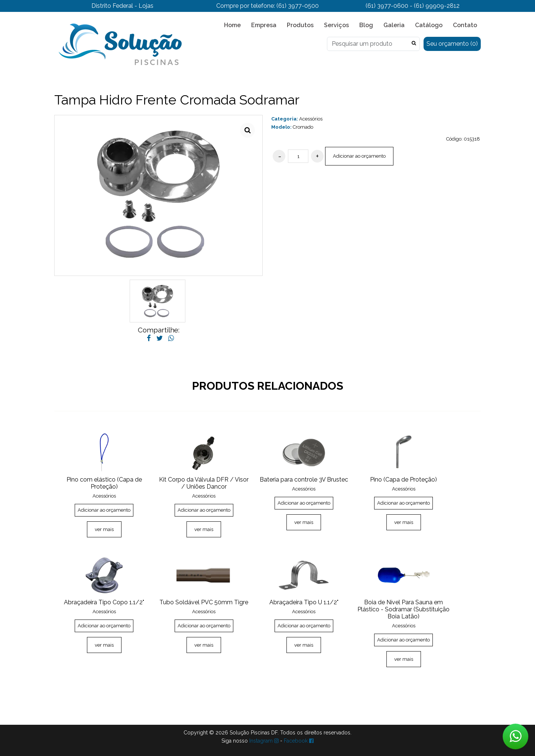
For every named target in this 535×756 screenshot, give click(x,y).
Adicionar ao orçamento (359, 156)
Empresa (264, 25)
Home (232, 25)
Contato (465, 25)
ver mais (104, 529)
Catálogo (429, 25)
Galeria (394, 25)
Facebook (299, 741)
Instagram (264, 741)
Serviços (336, 25)
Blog (366, 25)
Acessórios (311, 119)
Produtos (300, 25)
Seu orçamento (452, 44)
